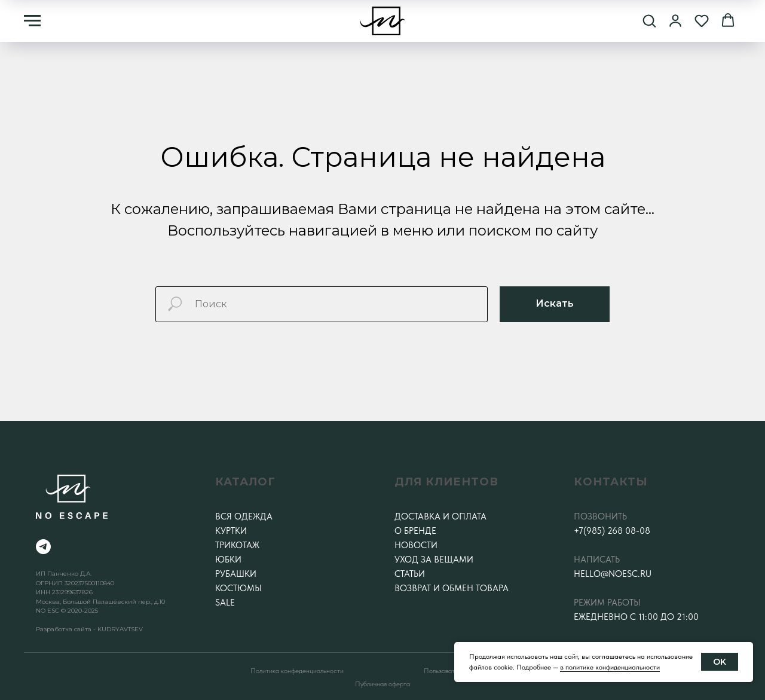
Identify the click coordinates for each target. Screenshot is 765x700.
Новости (416, 545)
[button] (649, 20)
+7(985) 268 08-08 (612, 531)
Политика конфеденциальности (297, 671)
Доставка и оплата (440, 516)
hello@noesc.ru (613, 574)
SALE (225, 603)
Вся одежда (244, 516)
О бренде (415, 531)
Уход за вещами (434, 560)
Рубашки (236, 574)
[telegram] (43, 547)
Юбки (228, 560)
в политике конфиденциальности (610, 667)
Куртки (231, 531)
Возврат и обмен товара (452, 588)
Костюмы (238, 588)
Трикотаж (237, 545)
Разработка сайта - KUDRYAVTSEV (89, 629)
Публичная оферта (382, 684)
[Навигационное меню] (32, 21)
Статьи (410, 574)
